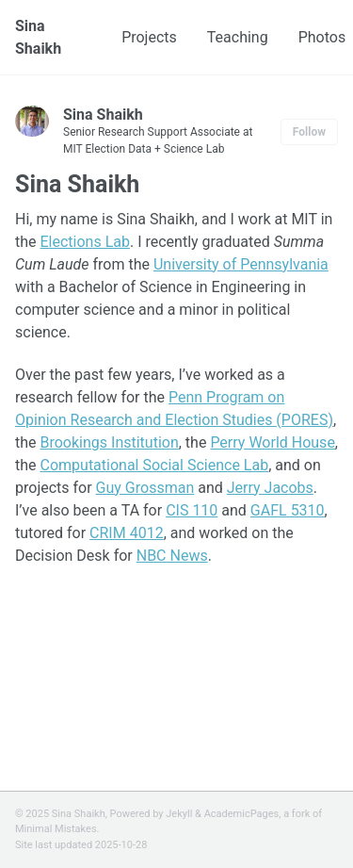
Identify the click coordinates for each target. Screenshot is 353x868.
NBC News (172, 556)
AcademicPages (242, 814)
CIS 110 (192, 510)
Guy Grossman (145, 488)
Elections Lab (85, 242)
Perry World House (272, 442)
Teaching (238, 37)
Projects (149, 37)
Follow (309, 132)
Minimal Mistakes (56, 829)
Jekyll (179, 814)
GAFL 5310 (288, 510)
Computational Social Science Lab (155, 465)
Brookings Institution (110, 442)
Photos (322, 37)
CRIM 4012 (127, 533)
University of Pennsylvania (241, 264)
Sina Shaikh (38, 37)
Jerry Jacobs (270, 488)
